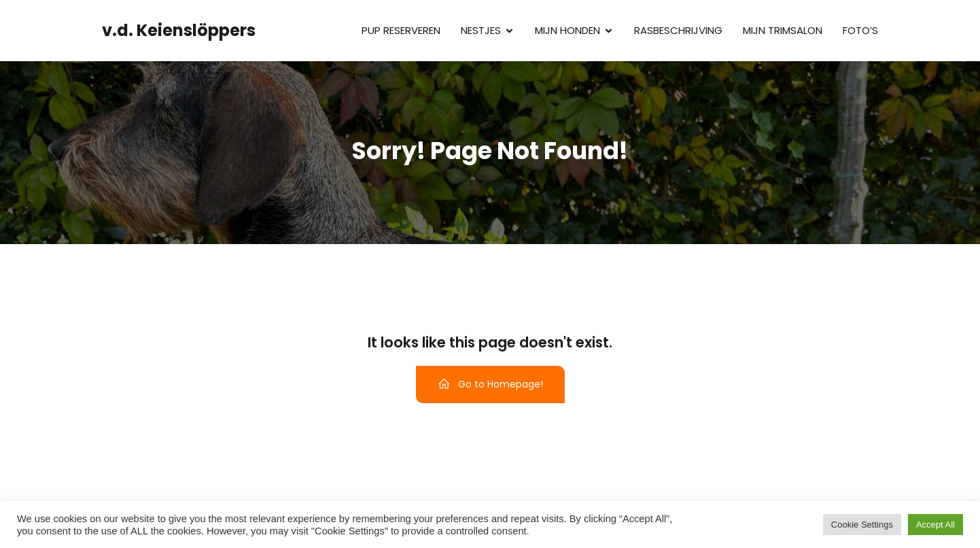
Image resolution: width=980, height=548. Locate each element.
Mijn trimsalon (783, 30)
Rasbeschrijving (678, 30)
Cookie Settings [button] (862, 525)
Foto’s (860, 30)
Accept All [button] (935, 525)
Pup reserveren (401, 30)
